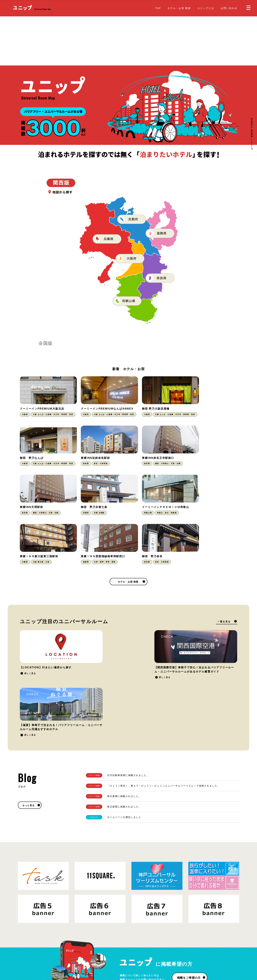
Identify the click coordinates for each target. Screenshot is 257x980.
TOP (158, 8)
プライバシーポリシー (53, 958)
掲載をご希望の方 (188, 884)
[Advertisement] (128, 41)
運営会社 (72, 958)
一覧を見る (224, 582)
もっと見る (28, 712)
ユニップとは (206, 8)
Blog (134, 956)
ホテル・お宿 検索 (179, 8)
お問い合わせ (229, 8)
